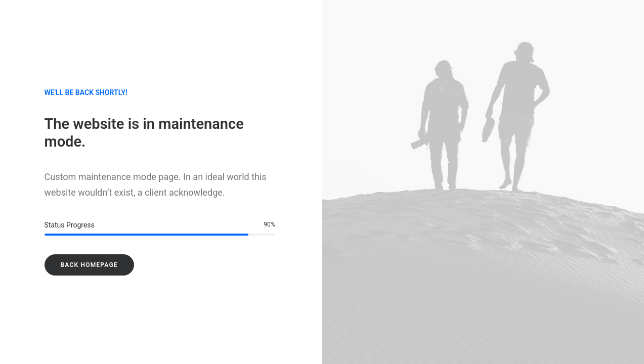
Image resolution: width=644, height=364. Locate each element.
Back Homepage (89, 265)
